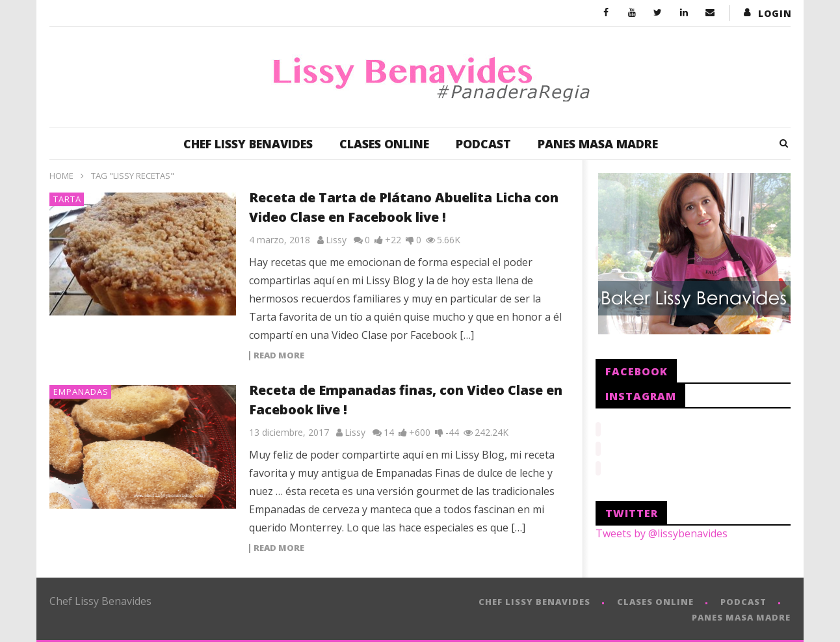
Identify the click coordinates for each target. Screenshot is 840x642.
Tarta (67, 199)
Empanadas (81, 392)
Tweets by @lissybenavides (662, 529)
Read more (279, 356)
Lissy (336, 240)
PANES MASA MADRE (598, 144)
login (775, 13)
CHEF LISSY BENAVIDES (248, 144)
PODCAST (483, 144)
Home (61, 176)
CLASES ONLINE (384, 144)
